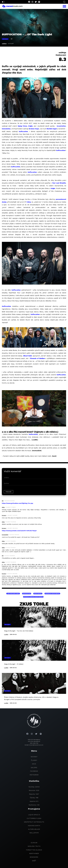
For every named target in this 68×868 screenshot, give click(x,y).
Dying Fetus (22, 126)
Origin (30, 126)
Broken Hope (34, 129)
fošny (29, 202)
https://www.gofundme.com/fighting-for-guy (17, 503)
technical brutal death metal (33, 597)
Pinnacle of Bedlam (37, 358)
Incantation (61, 126)
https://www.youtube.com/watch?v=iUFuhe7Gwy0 (19, 531)
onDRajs (4, 44)
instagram (34, 775)
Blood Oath (27, 356)
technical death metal (52, 594)
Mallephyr (34, 833)
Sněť (34, 861)
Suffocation (23, 131)
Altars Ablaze (34, 829)
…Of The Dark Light (13, 594)
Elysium (34, 843)
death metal (38, 594)
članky (34, 760)
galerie (34, 768)
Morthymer (34, 853)
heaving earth (34, 826)
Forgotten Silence (34, 850)
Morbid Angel (52, 129)
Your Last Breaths (59, 183)
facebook (34, 771)
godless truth (34, 846)
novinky (34, 757)
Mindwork (34, 857)
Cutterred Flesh (34, 818)
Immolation (6, 129)
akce (34, 764)
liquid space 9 (34, 815)
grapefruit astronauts (34, 822)
